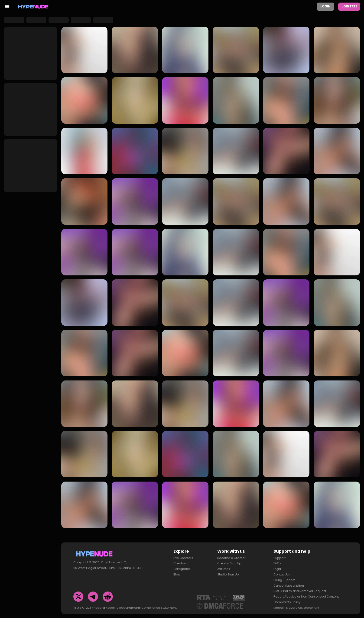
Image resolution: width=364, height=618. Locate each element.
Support (279, 556)
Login (325, 6)
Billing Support (284, 578)
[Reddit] (108, 595)
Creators (180, 562)
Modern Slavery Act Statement (296, 606)
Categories (182, 567)
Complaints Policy (287, 600)
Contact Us (282, 573)
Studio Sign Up (228, 573)
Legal (278, 567)
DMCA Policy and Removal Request (300, 589)
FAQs (277, 562)
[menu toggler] (7, 7)
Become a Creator (231, 556)
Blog (177, 573)
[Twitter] (78, 595)
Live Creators (183, 556)
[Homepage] (33, 7)
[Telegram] (93, 595)
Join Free (349, 6)
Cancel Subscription (289, 584)
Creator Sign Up (229, 562)
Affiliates (224, 567)
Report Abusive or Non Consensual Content (306, 595)
